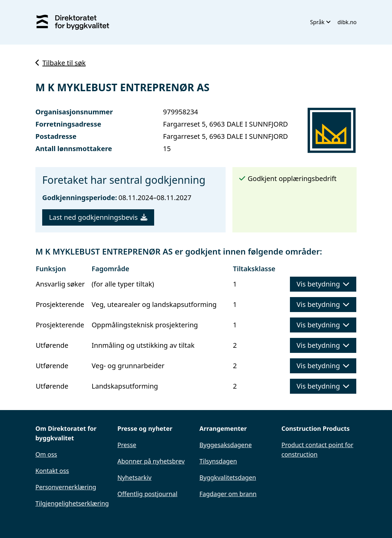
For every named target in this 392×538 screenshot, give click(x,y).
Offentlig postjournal (147, 494)
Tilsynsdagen (218, 461)
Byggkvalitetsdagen (228, 477)
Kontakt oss (52, 471)
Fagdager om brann (228, 494)
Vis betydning (323, 284)
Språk (320, 22)
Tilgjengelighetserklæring (72, 503)
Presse (127, 445)
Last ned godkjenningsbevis (98, 217)
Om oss (46, 454)
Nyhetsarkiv (134, 477)
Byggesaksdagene (226, 445)
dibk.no (347, 22)
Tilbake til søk (61, 63)
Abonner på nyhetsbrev (151, 461)
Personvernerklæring (66, 487)
